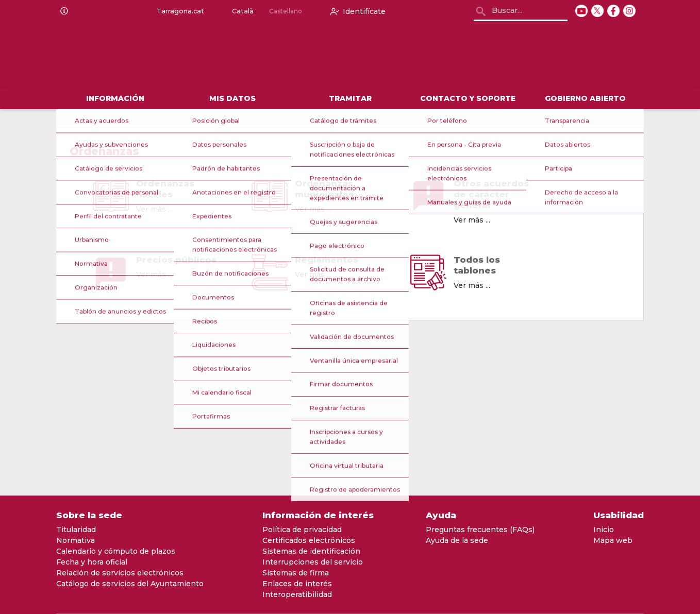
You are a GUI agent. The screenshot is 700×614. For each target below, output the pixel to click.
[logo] (186, 56)
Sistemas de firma (296, 573)
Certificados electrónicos (309, 540)
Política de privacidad (302, 530)
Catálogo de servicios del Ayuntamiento (130, 584)
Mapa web (613, 540)
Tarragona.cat (178, 11)
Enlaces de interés (297, 584)
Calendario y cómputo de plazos (116, 551)
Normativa (76, 540)
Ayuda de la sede (457, 540)
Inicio (604, 530)
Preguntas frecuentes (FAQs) (480, 530)
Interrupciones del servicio (313, 562)
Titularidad (76, 530)
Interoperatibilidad (297, 594)
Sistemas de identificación (311, 551)
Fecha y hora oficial (92, 562)
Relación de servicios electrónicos (120, 573)
